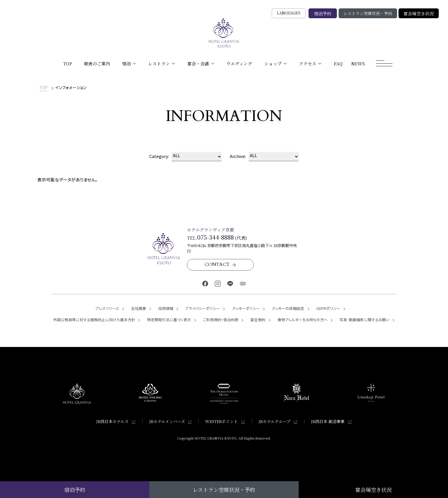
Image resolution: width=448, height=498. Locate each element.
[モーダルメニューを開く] (384, 63)
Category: (159, 156)
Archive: (238, 156)
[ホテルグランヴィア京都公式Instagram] (218, 283)
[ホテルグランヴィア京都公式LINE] (230, 283)
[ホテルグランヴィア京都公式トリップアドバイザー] (243, 283)
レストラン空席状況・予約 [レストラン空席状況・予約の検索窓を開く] (368, 13)
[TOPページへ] (224, 33)
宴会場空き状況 (419, 13)
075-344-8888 (215, 237)
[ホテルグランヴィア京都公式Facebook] (205, 283)
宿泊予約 (323, 13)
